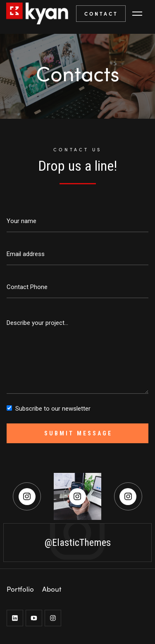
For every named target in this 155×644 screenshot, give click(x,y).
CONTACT (101, 14)
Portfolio (20, 589)
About (52, 589)
